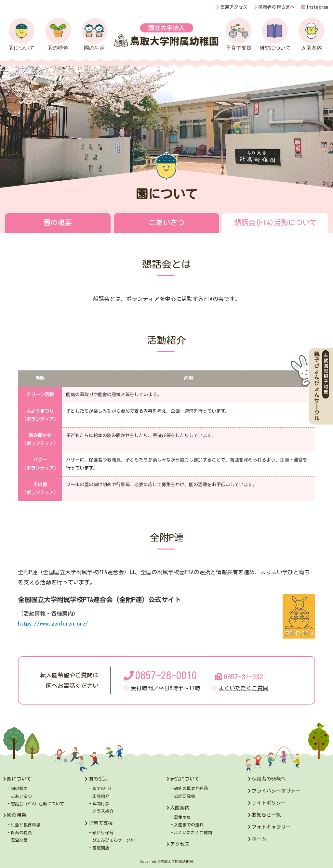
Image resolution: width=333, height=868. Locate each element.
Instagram (315, 7)
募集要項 (182, 817)
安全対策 (19, 840)
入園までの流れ (189, 825)
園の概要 (58, 223)
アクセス (180, 844)
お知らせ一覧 (266, 815)
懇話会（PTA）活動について (37, 804)
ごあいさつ (166, 223)
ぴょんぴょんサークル (113, 840)
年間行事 (101, 804)
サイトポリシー (269, 803)
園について (21, 34)
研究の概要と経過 (191, 789)
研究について (275, 34)
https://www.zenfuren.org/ (53, 623)
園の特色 (58, 34)
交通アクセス (234, 7)
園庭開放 (101, 848)
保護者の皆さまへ (276, 7)
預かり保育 (103, 833)
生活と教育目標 (26, 825)
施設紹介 (101, 796)
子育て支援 (239, 34)
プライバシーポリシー (276, 791)
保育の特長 (21, 833)
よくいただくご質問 (243, 688)
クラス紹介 (103, 811)
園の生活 (94, 34)
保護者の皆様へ (269, 779)
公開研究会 (185, 796)
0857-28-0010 (160, 675)
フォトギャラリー (271, 827)
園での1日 (102, 789)
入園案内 (311, 34)
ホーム (259, 839)
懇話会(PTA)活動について (275, 223)
